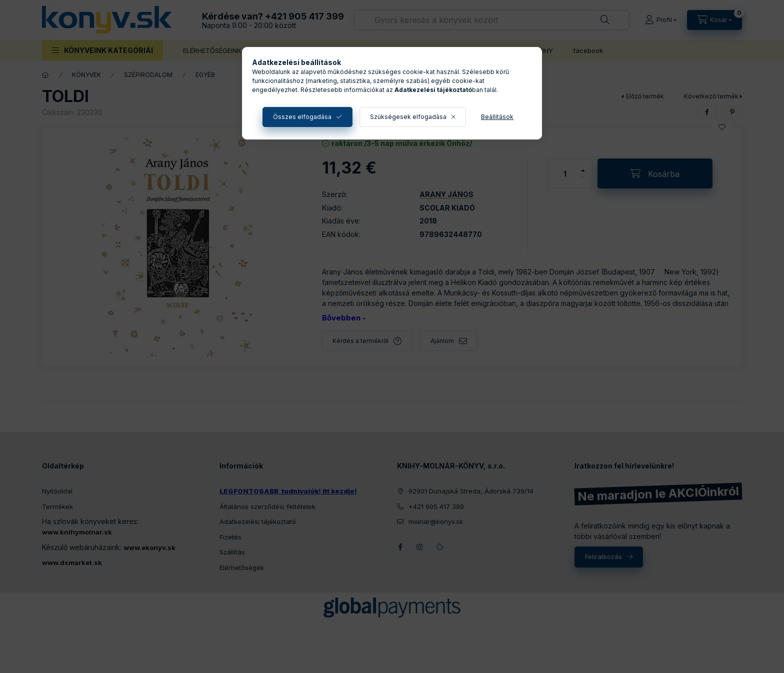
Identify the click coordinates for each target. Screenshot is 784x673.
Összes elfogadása (302, 117)
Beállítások (497, 117)
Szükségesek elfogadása (408, 117)
